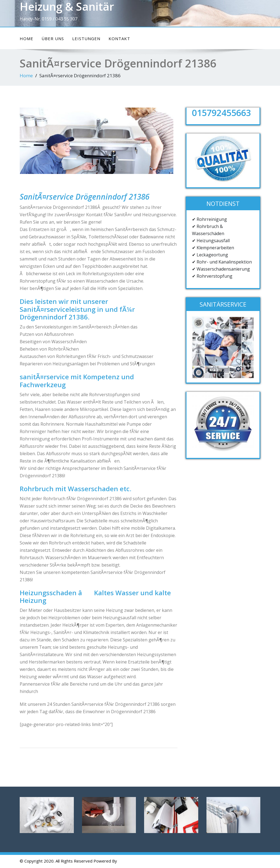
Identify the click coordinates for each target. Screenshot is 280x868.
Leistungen (86, 38)
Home (27, 38)
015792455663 (221, 113)
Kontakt (119, 38)
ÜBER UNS (53, 38)
